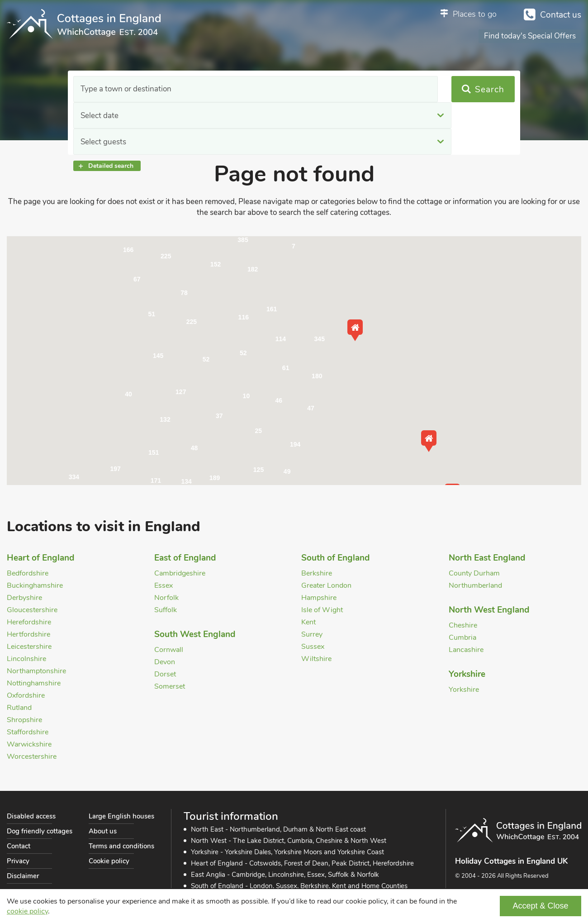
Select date (226, 89)
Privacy (18, 861)
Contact (19, 846)
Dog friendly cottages (40, 831)
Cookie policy (109, 861)
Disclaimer (23, 876)
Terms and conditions (121, 846)
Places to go (475, 14)
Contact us (561, 15)
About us (103, 831)
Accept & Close (540, 906)
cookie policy (27, 911)
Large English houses (121, 816)
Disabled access (31, 816)
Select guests (355, 89)
